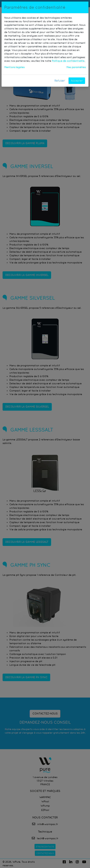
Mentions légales (14, 67)
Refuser (60, 81)
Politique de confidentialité (68, 61)
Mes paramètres (76, 67)
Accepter (77, 81)
